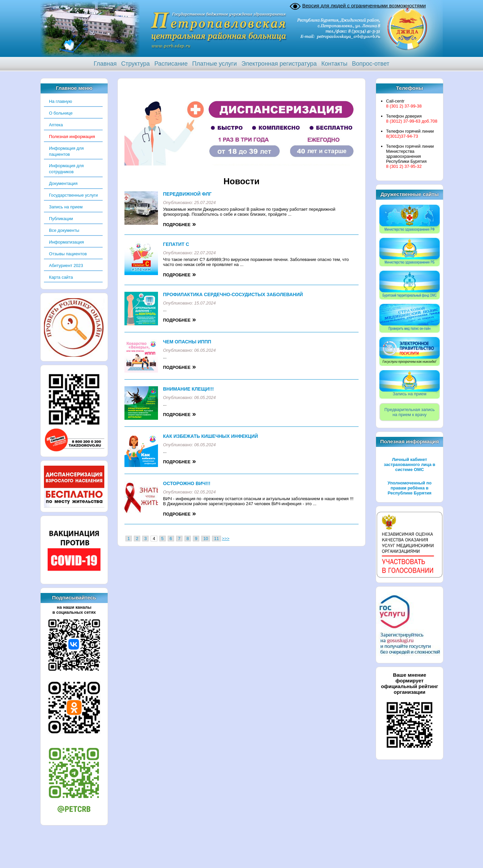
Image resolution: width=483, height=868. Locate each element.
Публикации (61, 219)
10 (206, 539)
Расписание (171, 64)
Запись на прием (66, 207)
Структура (135, 64)
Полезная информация (72, 137)
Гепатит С (176, 244)
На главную (61, 101)
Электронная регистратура (279, 64)
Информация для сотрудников (66, 169)
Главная (105, 64)
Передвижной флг (187, 194)
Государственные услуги (73, 195)
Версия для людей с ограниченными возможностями (364, 6)
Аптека (56, 125)
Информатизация (66, 242)
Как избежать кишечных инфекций (210, 436)
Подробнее (177, 225)
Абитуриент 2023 (66, 265)
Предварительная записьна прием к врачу (410, 412)
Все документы (64, 230)
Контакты (334, 64)
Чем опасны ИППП (187, 342)
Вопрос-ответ (371, 64)
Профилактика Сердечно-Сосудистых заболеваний (233, 294)
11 (216, 539)
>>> (226, 539)
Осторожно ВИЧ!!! (187, 483)
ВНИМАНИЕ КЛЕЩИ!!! (188, 389)
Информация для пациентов (66, 151)
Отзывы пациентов (68, 254)
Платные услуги (214, 64)
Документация (63, 183)
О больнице (61, 113)
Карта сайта (61, 277)
